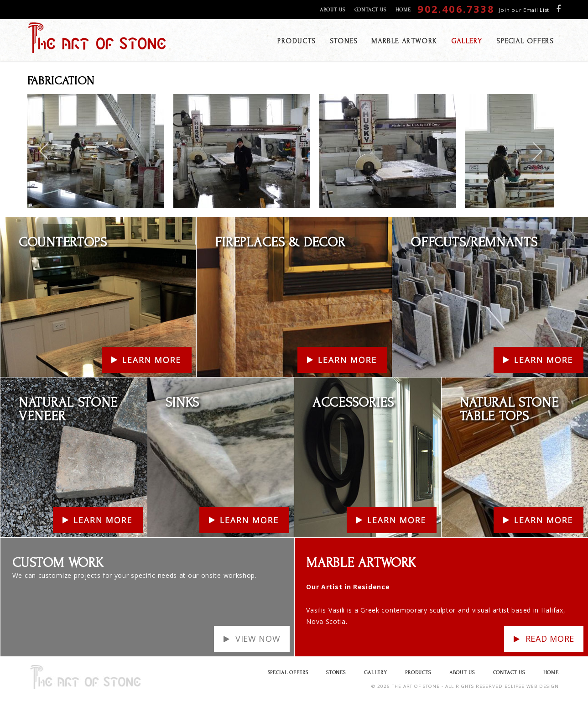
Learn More (19, 223)
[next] (537, 151)
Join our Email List (524, 10)
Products (418, 673)
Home (403, 10)
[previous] (44, 151)
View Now (258, 639)
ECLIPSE (515, 686)
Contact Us (370, 10)
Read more (550, 639)
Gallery (376, 673)
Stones (336, 673)
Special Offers (288, 673)
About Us (333, 10)
